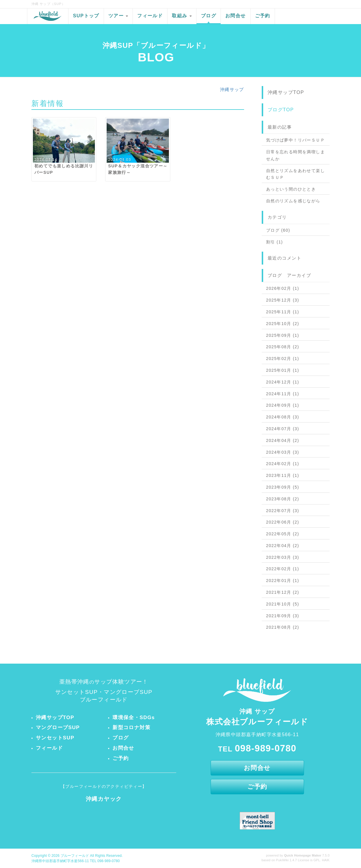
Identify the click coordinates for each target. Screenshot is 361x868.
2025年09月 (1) (283, 335)
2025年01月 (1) (283, 370)
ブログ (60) (278, 230)
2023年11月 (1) (283, 475)
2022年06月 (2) (283, 522)
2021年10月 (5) (283, 604)
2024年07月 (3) (283, 429)
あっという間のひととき (291, 189)
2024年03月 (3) (283, 452)
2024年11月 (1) (283, 394)
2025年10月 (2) (283, 324)
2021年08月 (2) (283, 627)
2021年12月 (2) (283, 592)
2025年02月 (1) (283, 359)
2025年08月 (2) (283, 347)
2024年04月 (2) (283, 440)
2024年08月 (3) (283, 417)
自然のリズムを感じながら (293, 201)
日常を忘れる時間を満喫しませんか (295, 155)
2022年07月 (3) (283, 511)
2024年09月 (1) (283, 405)
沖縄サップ (232, 89)
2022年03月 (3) (283, 557)
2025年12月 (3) (283, 300)
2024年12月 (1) (283, 382)
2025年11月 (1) (283, 312)
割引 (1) (274, 242)
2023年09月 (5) (283, 487)
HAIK (326, 860)
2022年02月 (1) (283, 569)
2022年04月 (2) (283, 546)
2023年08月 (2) (283, 499)
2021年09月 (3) (283, 616)
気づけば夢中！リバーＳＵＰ (295, 140)
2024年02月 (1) (283, 464)
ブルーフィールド (75, 856)
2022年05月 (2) (283, 534)
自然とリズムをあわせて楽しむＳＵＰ (295, 174)
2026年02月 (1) (283, 288)
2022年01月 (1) (283, 581)
